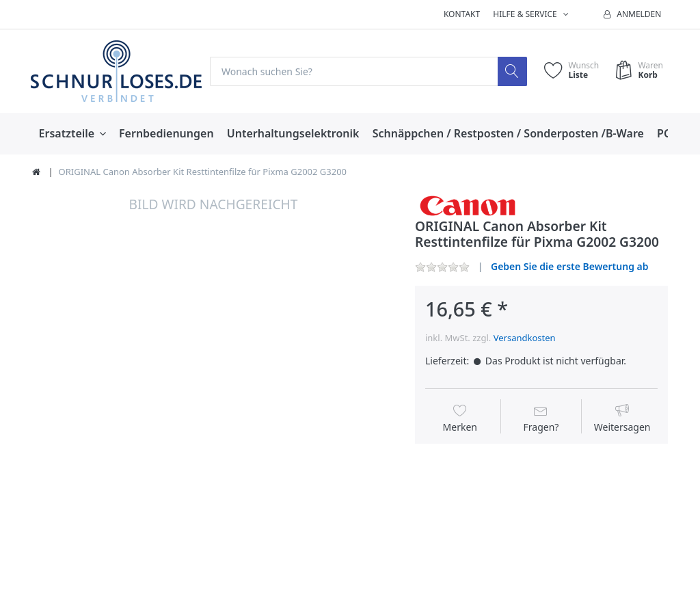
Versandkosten (525, 338)
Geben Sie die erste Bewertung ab (570, 266)
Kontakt (462, 14)
